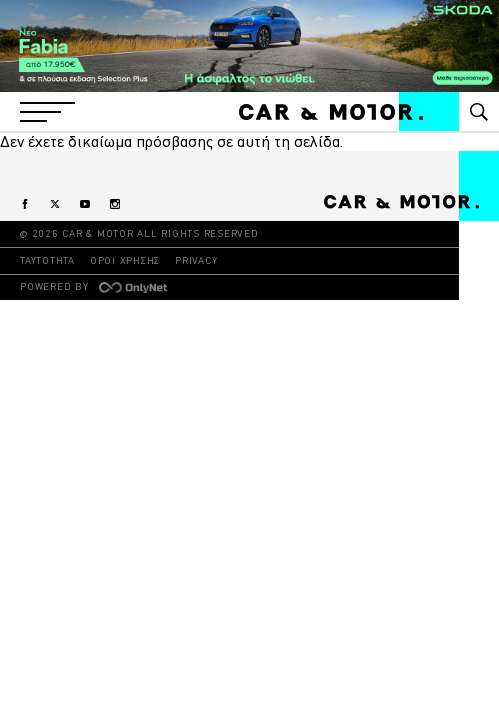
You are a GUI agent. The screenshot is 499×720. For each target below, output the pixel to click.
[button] (47, 112)
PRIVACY (196, 260)
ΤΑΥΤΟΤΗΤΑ (47, 260)
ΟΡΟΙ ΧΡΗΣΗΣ (125, 260)
